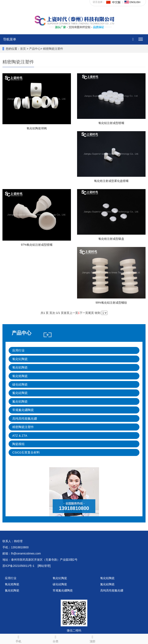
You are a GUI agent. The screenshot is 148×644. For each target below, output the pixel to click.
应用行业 (18, 350)
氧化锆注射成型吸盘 (111, 239)
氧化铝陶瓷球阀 (37, 128)
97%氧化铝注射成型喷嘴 (37, 245)
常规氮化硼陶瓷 (23, 410)
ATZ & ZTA (20, 436)
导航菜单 (10, 39)
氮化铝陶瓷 (20, 401)
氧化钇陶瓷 (20, 359)
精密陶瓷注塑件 (53, 49)
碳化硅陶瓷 (20, 384)
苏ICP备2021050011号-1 (18, 566)
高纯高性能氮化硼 (25, 418)
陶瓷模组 (18, 444)
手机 (19, 638)
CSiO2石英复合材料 (26, 452)
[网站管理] (44, 566)
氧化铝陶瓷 (20, 367)
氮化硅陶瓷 (20, 393)
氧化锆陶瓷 (20, 376)
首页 (23, 49)
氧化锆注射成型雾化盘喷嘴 (111, 181)
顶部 (93, 638)
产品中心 (35, 49)
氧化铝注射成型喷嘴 (111, 123)
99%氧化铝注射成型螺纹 (111, 303)
